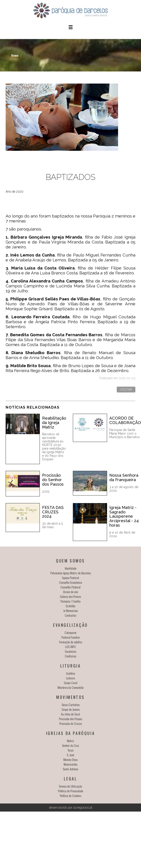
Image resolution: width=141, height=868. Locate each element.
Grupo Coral (71, 683)
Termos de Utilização (70, 786)
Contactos (70, 615)
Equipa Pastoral (70, 578)
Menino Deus (70, 759)
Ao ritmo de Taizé (70, 714)
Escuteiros (71, 651)
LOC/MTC (71, 647)
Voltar (126, 390)
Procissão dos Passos (70, 719)
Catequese (70, 632)
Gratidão (70, 606)
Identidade (71, 568)
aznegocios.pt (83, 808)
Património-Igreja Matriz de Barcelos (71, 573)
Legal (71, 779)
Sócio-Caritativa (71, 705)
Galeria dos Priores (70, 596)
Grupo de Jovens (71, 709)
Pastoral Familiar (71, 637)
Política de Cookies (70, 796)
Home (15, 55)
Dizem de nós (71, 592)
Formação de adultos (71, 642)
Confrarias (70, 656)
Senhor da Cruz (71, 745)
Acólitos (71, 673)
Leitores (70, 678)
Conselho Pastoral (70, 587)
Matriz (71, 741)
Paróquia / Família (70, 601)
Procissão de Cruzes (71, 723)
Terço (71, 750)
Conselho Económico (71, 582)
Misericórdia (70, 764)
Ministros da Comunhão (71, 687)
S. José (70, 755)
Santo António (70, 769)
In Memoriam (71, 611)
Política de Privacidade (71, 791)
